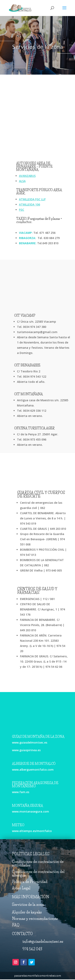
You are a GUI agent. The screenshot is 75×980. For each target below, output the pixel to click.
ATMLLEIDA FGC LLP (32, 199)
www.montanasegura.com (30, 811)
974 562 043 (32, 949)
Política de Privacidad (30, 882)
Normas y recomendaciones (35, 919)
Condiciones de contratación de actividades (38, 863)
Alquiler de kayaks (27, 912)
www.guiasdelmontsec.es (30, 742)
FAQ (16, 925)
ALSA (22, 181)
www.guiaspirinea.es (26, 750)
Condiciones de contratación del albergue (38, 874)
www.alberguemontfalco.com (33, 770)
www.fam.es (21, 792)
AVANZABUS (27, 176)
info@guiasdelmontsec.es (43, 941)
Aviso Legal (21, 888)
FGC (22, 210)
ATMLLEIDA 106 (29, 204)
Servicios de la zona (28, 905)
